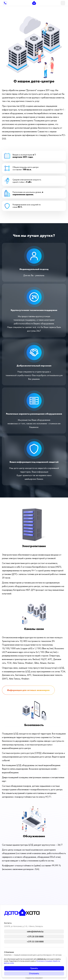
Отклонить (34, 973)
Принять (34, 968)
